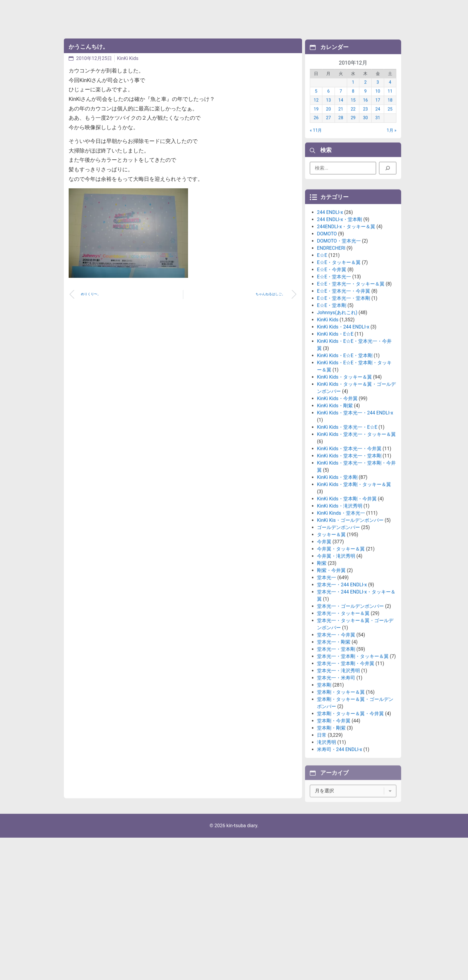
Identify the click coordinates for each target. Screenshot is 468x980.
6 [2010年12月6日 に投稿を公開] (328, 100)
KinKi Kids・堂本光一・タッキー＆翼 (356, 484)
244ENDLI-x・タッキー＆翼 (346, 276)
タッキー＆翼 (331, 584)
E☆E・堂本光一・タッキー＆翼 (351, 333)
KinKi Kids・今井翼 (337, 448)
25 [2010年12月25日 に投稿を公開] (390, 118)
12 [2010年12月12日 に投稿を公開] (316, 109)
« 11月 (316, 139)
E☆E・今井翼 (332, 319)
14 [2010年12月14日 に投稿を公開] (341, 109)
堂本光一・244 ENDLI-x (342, 634)
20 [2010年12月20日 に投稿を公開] (328, 118)
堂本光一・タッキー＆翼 (343, 663)
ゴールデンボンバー (338, 577)
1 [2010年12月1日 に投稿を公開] (353, 91)
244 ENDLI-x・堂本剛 (340, 269)
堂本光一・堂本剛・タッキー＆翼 (353, 706)
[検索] (388, 171)
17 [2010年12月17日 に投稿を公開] (378, 109)
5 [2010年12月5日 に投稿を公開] (316, 100)
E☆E (322, 305)
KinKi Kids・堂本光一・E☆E (347, 477)
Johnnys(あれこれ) (337, 362)
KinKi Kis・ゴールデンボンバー (350, 570)
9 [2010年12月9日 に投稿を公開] (365, 100)
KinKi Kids (128, 58)
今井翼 (324, 591)
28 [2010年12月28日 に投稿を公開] (341, 127)
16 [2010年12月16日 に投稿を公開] (365, 109)
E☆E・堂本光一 (334, 326)
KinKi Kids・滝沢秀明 (340, 556)
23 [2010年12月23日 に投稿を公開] (365, 118)
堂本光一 (327, 627)
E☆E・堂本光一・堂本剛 (344, 348)
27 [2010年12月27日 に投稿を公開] (328, 127)
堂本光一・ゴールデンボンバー (350, 656)
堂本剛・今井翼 (334, 770)
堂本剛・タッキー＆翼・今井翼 (350, 763)
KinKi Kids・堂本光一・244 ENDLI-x (355, 462)
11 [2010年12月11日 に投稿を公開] (390, 100)
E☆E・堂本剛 (332, 355)
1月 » (392, 139)
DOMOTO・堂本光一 (339, 291)
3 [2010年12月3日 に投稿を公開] (378, 91)
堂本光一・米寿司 (336, 727)
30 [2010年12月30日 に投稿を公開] (365, 127)
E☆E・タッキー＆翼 (339, 312)
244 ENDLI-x (330, 262)
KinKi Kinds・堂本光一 (341, 563)
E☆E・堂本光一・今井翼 (344, 341)
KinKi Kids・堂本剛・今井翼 (347, 548)
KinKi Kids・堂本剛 (337, 527)
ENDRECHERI (331, 298)
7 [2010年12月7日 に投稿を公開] (341, 100)
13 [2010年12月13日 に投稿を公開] (328, 109)
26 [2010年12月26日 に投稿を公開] (316, 127)
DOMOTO (327, 283)
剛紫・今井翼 (331, 620)
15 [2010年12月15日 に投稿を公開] (353, 109)
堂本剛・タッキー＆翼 (341, 742)
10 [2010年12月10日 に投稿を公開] (378, 100)
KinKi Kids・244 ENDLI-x (343, 376)
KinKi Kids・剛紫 (335, 455)
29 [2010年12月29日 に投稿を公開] (353, 127)
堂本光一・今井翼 (336, 684)
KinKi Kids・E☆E (335, 384)
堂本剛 (324, 735)
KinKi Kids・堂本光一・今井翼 (349, 498)
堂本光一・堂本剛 (336, 699)
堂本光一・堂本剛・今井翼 (346, 713)
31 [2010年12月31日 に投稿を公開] (378, 127)
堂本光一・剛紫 (334, 692)
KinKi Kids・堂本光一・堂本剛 (349, 505)
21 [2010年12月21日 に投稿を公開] (341, 118)
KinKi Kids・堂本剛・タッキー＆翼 (354, 534)
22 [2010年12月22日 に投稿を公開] (353, 118)
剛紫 (322, 613)
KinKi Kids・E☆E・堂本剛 (345, 405)
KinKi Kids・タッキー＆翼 (344, 427)
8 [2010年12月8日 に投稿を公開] (353, 100)
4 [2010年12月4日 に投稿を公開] (390, 91)
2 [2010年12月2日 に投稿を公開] (365, 91)
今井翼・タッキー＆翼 (341, 598)
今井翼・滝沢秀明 (336, 606)
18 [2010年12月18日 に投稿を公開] (390, 109)
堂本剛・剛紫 (331, 778)
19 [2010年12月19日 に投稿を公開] (316, 118)
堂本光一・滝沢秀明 (338, 720)
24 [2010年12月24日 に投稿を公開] (378, 118)
